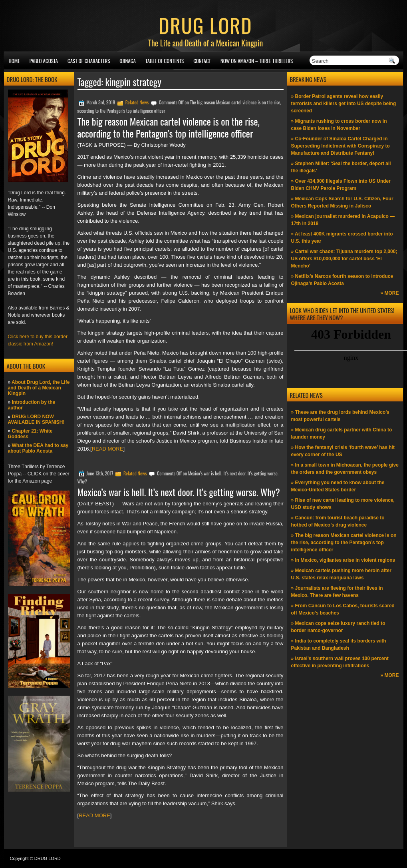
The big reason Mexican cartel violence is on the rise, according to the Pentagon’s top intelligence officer (169, 127)
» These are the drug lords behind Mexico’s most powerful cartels (340, 416)
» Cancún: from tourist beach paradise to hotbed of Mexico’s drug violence (338, 521)
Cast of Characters (89, 61)
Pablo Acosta (44, 61)
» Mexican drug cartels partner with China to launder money (342, 433)
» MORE (389, 293)
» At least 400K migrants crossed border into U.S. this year (342, 237)
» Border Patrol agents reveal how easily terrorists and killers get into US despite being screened (344, 104)
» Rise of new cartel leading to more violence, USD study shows (343, 504)
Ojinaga (128, 61)
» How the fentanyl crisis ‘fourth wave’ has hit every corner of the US (343, 451)
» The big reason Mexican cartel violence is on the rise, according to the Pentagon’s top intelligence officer (344, 543)
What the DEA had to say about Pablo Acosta (38, 448)
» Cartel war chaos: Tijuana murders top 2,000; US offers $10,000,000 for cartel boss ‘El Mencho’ (344, 259)
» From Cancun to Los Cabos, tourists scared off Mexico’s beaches (343, 609)
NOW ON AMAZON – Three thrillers (257, 61)
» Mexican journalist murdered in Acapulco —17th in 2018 (343, 220)
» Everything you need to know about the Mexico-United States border (338, 486)
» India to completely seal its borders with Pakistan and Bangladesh (339, 645)
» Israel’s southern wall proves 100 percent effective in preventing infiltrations (340, 662)
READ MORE (108, 449)
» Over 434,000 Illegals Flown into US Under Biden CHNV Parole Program (341, 185)
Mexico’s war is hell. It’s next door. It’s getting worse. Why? (179, 492)
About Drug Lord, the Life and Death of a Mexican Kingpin (39, 388)
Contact (202, 61)
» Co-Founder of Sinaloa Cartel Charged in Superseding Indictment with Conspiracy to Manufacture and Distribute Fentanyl (340, 146)
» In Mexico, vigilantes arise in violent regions (343, 560)
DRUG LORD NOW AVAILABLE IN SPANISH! (36, 419)
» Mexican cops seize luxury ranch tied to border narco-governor (338, 627)
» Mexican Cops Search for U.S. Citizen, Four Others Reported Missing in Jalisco (342, 202)
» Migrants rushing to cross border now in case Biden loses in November (339, 125)
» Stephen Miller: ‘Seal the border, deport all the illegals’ (341, 167)
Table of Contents (165, 61)
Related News (137, 102)
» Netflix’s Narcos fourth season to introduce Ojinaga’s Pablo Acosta (342, 280)
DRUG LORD (205, 25)
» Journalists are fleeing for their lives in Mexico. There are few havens (337, 592)
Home (14, 61)
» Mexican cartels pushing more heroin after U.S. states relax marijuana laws (341, 574)
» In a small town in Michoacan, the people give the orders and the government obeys (345, 469)
